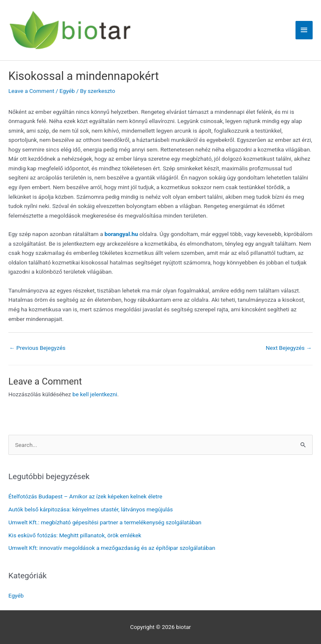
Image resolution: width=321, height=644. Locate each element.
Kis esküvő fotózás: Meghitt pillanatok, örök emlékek (75, 535)
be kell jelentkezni (95, 394)
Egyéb (67, 91)
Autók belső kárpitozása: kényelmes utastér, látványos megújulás (91, 509)
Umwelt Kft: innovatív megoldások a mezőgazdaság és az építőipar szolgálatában (112, 548)
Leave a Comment (31, 91)
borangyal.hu (121, 234)
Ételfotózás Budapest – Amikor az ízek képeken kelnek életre (85, 496)
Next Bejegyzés (289, 348)
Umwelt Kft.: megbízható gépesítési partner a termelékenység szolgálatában (105, 522)
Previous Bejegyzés (37, 348)
